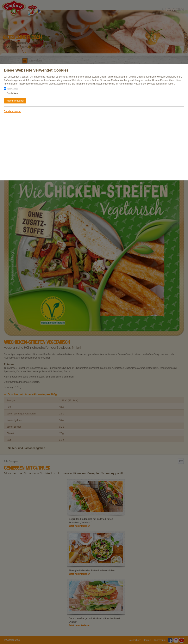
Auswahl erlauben (15, 101)
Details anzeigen (13, 111)
